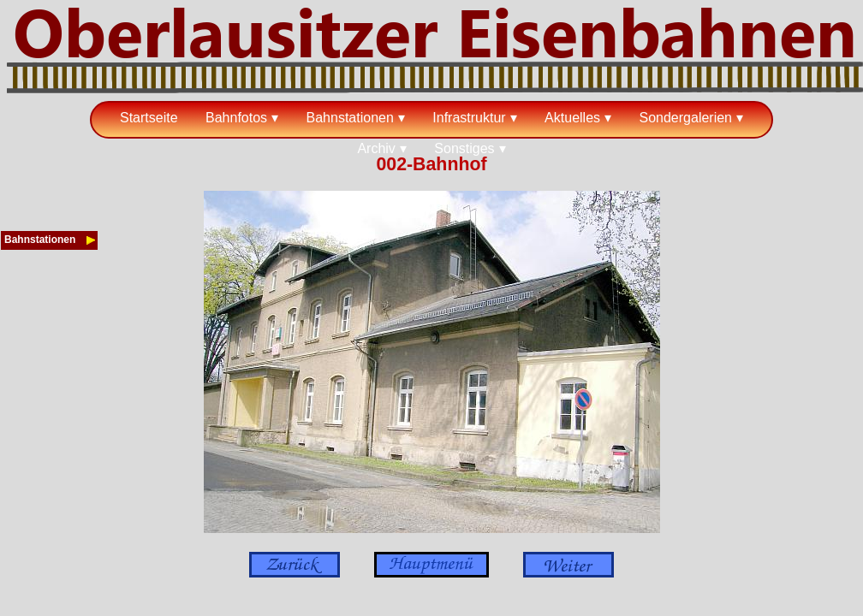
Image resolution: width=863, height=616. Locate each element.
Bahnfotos (236, 118)
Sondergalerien (685, 118)
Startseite (149, 118)
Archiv (376, 148)
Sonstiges (464, 148)
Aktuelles (572, 118)
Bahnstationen (350, 118)
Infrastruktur (469, 118)
